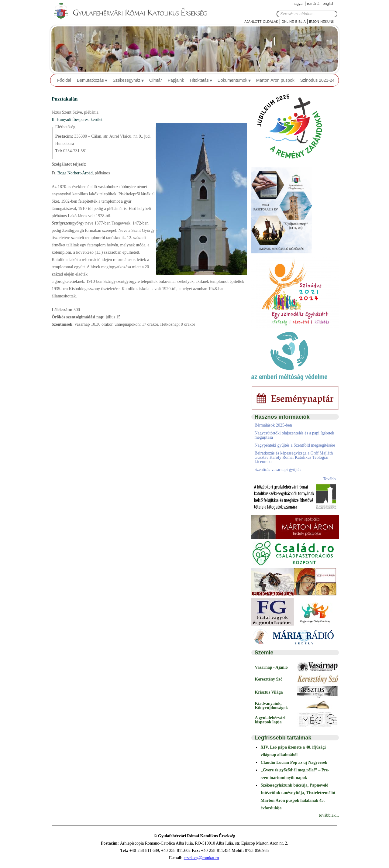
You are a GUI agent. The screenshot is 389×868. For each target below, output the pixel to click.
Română (313, 4)
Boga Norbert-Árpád (74, 173)
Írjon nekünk (322, 21)
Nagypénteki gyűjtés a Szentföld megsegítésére (295, 445)
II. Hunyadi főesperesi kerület (77, 120)
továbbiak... (329, 815)
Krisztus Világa (269, 692)
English (329, 4)
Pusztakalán (65, 99)
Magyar (298, 4)
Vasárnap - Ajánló (271, 667)
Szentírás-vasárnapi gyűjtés (278, 470)
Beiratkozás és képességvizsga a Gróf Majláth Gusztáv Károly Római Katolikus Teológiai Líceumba (294, 457)
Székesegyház (127, 80)
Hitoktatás (199, 80)
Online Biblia (293, 21)
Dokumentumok (232, 80)
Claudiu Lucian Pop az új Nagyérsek (294, 762)
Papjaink (176, 80)
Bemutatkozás (90, 80)
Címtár (156, 80)
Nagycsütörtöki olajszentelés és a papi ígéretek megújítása (294, 435)
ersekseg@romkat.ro (201, 858)
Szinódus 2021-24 (317, 80)
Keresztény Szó (269, 679)
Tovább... (331, 479)
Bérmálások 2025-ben (273, 425)
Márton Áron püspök (275, 80)
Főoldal (64, 80)
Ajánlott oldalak (261, 21)
